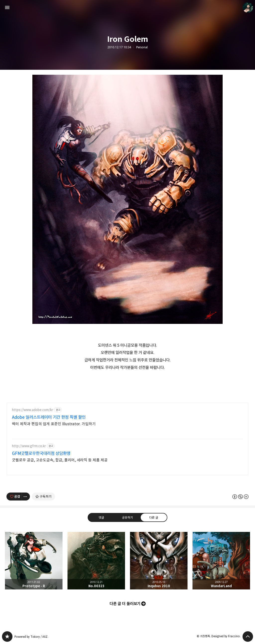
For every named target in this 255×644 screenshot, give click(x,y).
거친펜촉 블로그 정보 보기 (248, 7)
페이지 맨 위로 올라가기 (248, 637)
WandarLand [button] (221, 561)
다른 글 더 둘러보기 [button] (125, 604)
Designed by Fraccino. (226, 636)
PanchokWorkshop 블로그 (7, 637)
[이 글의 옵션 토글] (26, 497)
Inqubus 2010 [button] (159, 561)
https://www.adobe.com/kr (32, 410)
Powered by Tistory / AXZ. (31, 637)
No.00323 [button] (96, 561)
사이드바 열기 (7, 7)
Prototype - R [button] (34, 561)
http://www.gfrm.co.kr (29, 446)
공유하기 (127, 517)
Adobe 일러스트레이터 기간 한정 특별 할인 (49, 417)
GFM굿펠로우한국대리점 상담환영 (41, 453)
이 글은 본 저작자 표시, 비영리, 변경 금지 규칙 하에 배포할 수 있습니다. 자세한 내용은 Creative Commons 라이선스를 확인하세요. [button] (240, 497)
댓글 (101, 517)
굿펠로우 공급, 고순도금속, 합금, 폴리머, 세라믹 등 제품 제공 (60, 460)
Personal (142, 47)
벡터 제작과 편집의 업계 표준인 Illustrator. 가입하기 (54, 424)
